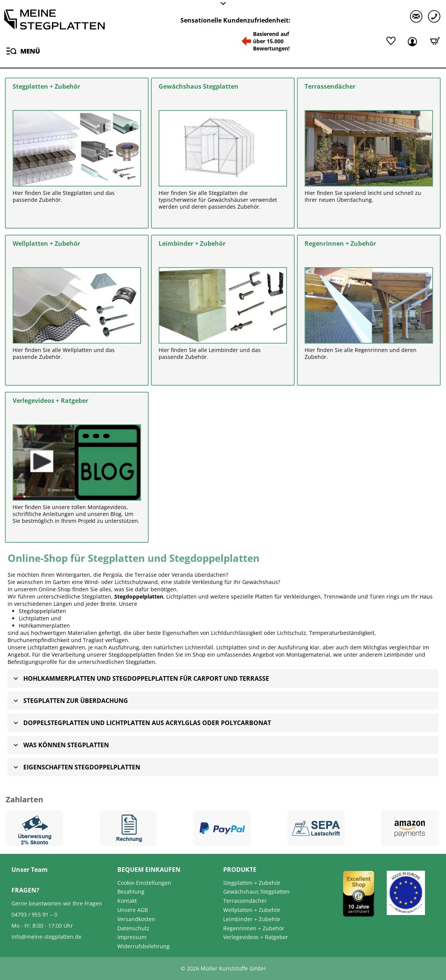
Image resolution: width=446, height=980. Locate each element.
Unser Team (30, 870)
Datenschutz (133, 928)
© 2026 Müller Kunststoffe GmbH (223, 968)
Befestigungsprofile (32, 662)
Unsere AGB (133, 910)
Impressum (132, 937)
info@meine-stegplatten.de (46, 937)
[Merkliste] (391, 41)
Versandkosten (136, 919)
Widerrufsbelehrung (144, 946)
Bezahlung (131, 892)
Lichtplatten (34, 618)
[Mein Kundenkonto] (414, 41)
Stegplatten (140, 662)
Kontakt (127, 901)
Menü (23, 50)
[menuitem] (22, 50)
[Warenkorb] (435, 41)
